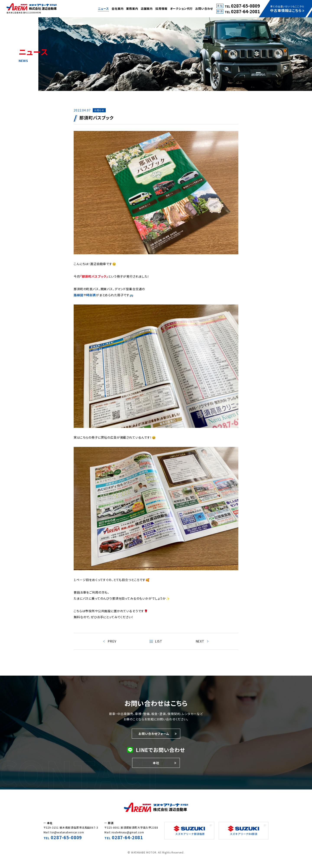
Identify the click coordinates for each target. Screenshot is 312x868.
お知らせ (99, 110)
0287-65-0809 (245, 6)
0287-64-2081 (245, 11)
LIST (158, 641)
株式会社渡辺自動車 (156, 807)
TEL (63, 838)
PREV (112, 641)
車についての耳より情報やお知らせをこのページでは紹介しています (32, 9)
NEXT (200, 641)
